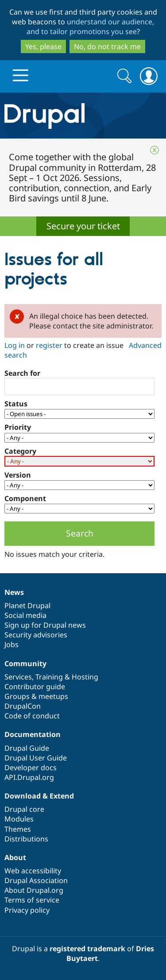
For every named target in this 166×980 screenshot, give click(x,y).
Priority (18, 427)
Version (18, 475)
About (15, 857)
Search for (22, 373)
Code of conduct (32, 716)
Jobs (12, 644)
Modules (19, 819)
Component (25, 498)
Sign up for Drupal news (45, 625)
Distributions (26, 839)
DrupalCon (23, 706)
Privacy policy (27, 910)
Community (25, 664)
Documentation (33, 734)
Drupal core (24, 809)
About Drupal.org (34, 890)
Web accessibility (33, 871)
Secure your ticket (83, 226)
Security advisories (36, 635)
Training (49, 677)
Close (154, 150)
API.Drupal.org (29, 777)
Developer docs (31, 768)
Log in (15, 345)
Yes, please (43, 46)
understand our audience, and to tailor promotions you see (91, 27)
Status (16, 404)
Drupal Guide (27, 748)
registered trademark (87, 949)
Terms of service (32, 900)
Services (18, 677)
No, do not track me (107, 46)
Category (20, 451)
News (14, 592)
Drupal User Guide (36, 758)
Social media (25, 615)
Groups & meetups (36, 696)
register (49, 345)
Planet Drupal (27, 606)
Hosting (85, 677)
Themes (18, 829)
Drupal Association (36, 880)
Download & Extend (39, 796)
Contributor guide (35, 687)
